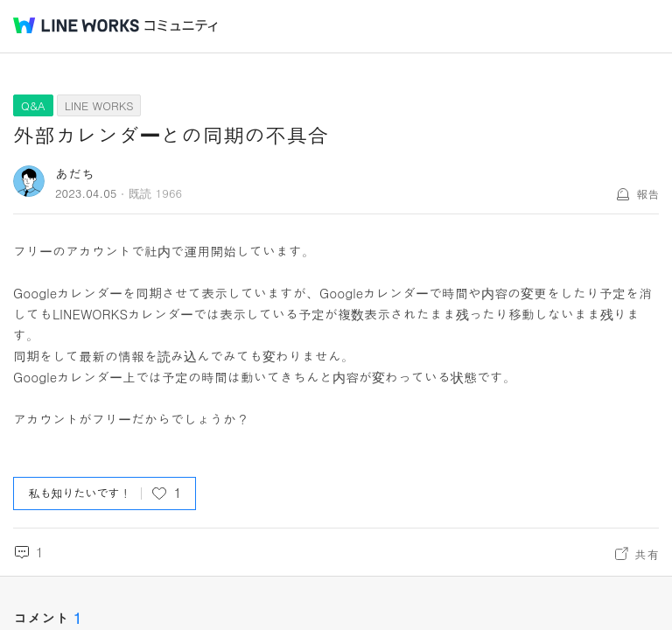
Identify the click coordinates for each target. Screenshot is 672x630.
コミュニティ (181, 26)
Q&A (33, 105)
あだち (75, 174)
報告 (647, 194)
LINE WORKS (99, 105)
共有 (647, 554)
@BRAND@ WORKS (76, 25)
